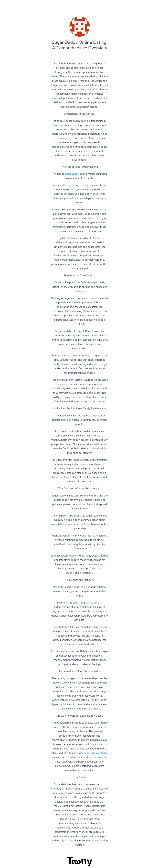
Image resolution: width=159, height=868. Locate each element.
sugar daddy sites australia (92, 753)
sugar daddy (72, 174)
